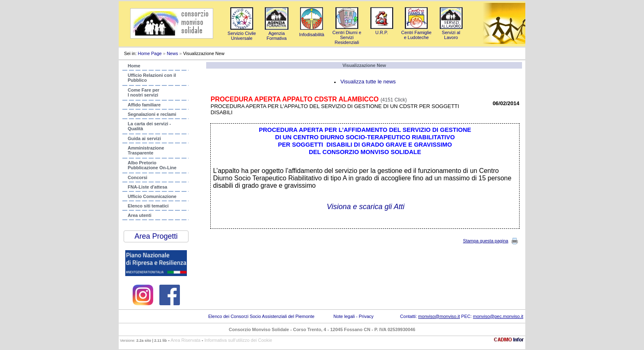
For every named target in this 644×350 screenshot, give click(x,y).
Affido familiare (144, 105)
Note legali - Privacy (354, 316)
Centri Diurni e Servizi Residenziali (347, 35)
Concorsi (138, 177)
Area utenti (139, 215)
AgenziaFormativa (277, 33)
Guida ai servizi (144, 138)
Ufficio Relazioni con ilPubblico (152, 78)
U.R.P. (382, 30)
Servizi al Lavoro (451, 32)
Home (134, 66)
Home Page (150, 53)
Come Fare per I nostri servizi (144, 92)
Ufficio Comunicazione (152, 196)
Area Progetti (156, 236)
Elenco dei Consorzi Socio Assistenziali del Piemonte (261, 316)
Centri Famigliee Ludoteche (416, 32)
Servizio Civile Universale (242, 33)
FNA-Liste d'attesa (147, 187)
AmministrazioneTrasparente (146, 150)
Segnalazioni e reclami (152, 114)
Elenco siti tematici (148, 206)
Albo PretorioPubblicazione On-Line (152, 165)
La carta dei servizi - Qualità (149, 126)
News (172, 53)
